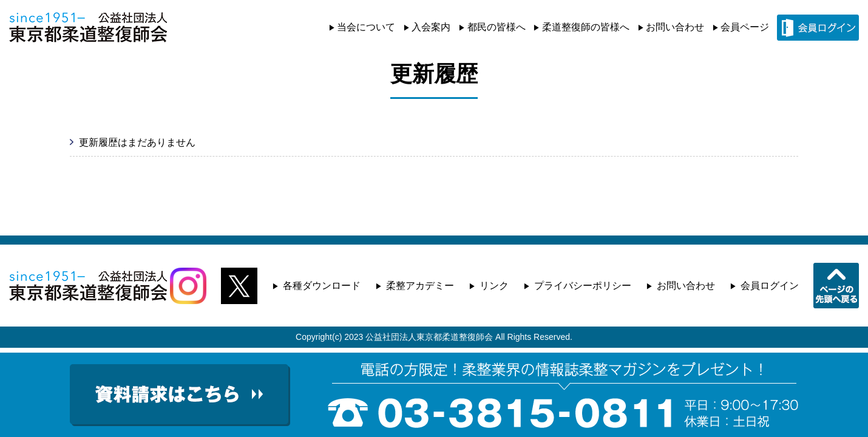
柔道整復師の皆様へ (586, 27)
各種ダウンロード (322, 286)
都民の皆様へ (497, 27)
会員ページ (745, 27)
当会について (366, 27)
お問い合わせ (675, 27)
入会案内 (431, 27)
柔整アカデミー (420, 286)
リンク (494, 286)
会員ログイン (770, 286)
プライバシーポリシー (583, 286)
